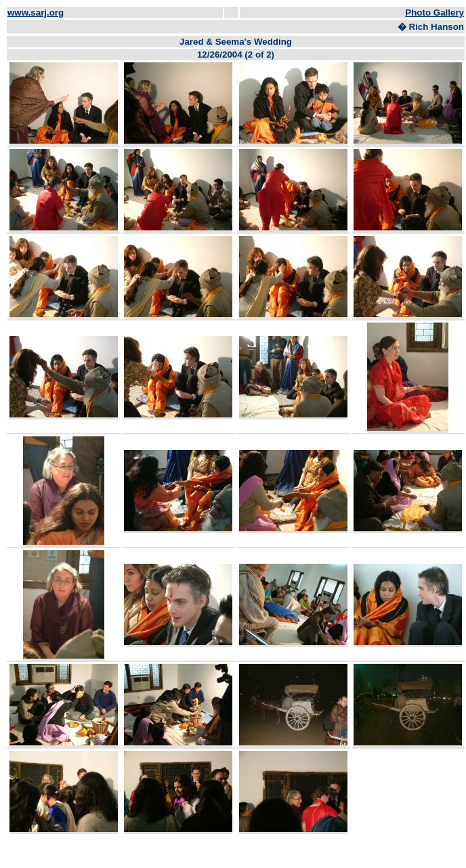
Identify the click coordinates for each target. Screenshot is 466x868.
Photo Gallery (435, 13)
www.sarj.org (36, 13)
